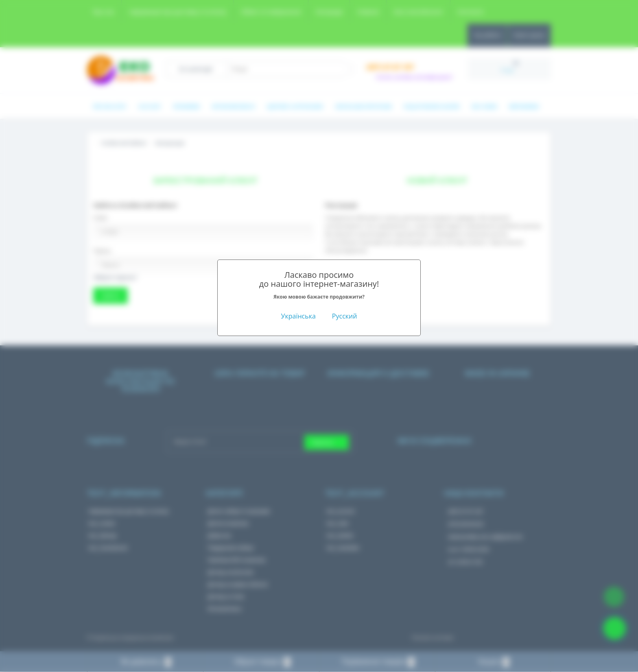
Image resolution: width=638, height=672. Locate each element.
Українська (298, 316)
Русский (345, 316)
